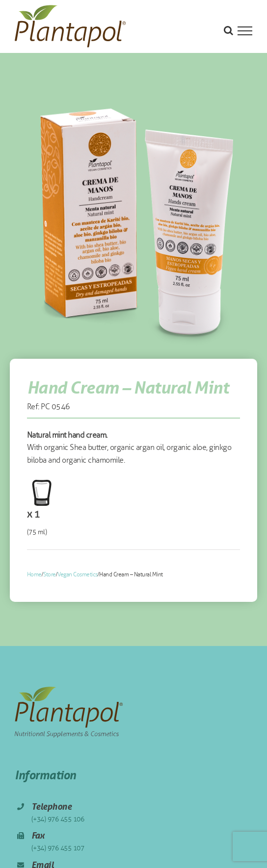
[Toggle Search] (228, 30)
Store (50, 574)
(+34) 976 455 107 (58, 848)
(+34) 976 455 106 (58, 819)
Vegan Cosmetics (78, 574)
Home (34, 574)
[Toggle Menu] (245, 31)
